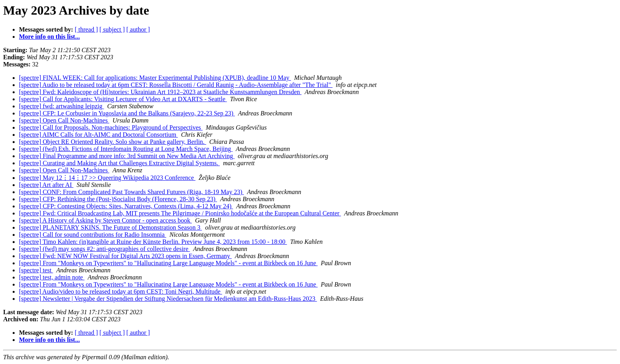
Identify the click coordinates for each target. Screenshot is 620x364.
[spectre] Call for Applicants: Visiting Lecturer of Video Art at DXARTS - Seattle (123, 99)
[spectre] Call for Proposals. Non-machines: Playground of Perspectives (111, 127)
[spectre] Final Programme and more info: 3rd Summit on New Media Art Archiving (127, 156)
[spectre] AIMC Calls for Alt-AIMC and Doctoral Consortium (98, 135)
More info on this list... (49, 37)
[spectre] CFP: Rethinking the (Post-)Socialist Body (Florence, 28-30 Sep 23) (118, 199)
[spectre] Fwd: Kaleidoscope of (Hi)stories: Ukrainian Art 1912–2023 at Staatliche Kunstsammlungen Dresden (160, 92)
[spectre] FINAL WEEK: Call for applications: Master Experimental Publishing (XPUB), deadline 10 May (155, 78)
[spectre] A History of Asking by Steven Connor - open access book (105, 220)
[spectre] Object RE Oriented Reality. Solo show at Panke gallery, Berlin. (112, 142)
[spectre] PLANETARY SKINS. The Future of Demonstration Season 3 (111, 227)
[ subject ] (112, 29)
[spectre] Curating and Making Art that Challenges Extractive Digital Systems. (119, 163)
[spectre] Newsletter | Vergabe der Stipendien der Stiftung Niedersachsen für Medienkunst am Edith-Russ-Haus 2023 (168, 299)
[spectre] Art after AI (46, 185)
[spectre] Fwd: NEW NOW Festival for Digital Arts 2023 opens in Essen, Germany (125, 256)
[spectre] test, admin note (52, 277)
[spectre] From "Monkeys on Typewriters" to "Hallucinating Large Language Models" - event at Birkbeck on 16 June (168, 263)
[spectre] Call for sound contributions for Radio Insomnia (93, 235)
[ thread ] (86, 29)
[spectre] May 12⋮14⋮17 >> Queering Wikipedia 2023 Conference (107, 178)
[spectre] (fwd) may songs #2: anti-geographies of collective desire (104, 249)
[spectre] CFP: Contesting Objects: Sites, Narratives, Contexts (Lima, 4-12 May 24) (126, 206)
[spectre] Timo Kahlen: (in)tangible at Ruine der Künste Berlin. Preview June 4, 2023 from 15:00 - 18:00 (153, 242)
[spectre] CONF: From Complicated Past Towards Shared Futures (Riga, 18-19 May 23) (131, 192)
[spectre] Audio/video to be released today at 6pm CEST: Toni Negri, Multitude (121, 291)
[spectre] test (36, 270)
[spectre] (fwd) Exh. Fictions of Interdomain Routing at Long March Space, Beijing (126, 149)
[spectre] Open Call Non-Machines (64, 120)
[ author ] (138, 29)
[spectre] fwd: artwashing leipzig (61, 106)
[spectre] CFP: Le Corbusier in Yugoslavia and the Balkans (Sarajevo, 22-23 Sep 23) (127, 113)
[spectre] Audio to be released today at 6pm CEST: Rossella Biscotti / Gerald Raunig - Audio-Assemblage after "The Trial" (176, 85)
